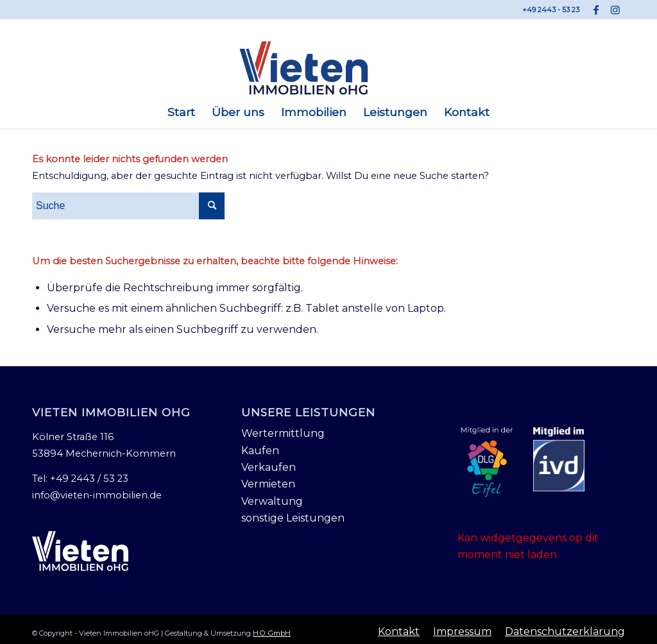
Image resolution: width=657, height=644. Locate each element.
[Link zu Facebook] (596, 10)
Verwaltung (272, 501)
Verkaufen (269, 467)
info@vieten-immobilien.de (97, 495)
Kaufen (260, 451)
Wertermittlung (283, 433)
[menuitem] (181, 112)
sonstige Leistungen (293, 518)
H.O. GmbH (272, 633)
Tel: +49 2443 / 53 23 (80, 479)
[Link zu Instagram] (615, 10)
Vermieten (268, 484)
